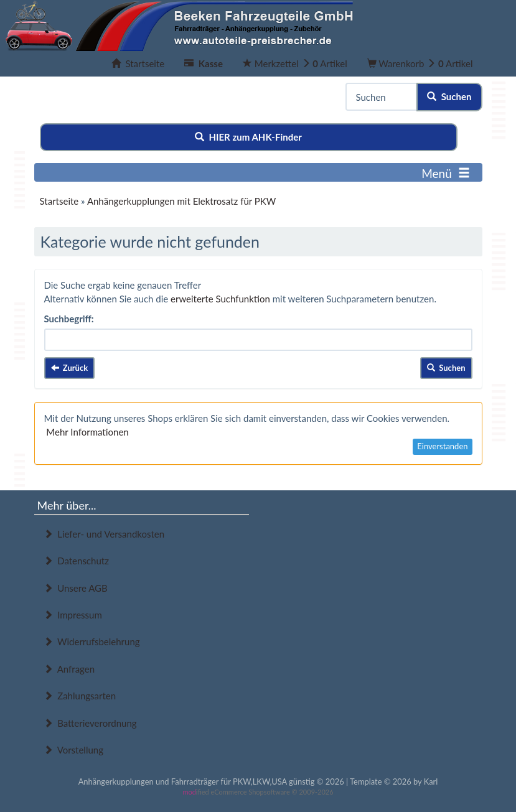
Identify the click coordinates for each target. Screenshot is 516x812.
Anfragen (69, 669)
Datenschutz (76, 561)
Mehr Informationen (87, 432)
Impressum (73, 615)
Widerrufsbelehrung (92, 642)
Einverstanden (442, 446)
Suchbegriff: (69, 319)
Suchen (449, 96)
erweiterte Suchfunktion (220, 299)
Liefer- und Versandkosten (104, 534)
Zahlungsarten (80, 696)
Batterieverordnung (90, 723)
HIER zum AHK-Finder (248, 137)
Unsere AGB (76, 588)
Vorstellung (73, 750)
